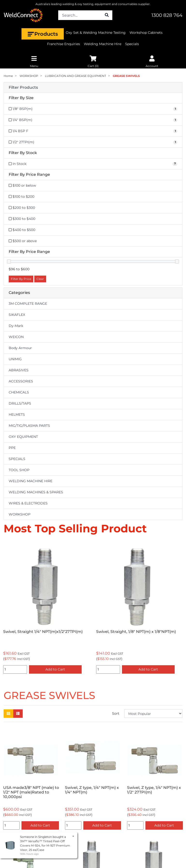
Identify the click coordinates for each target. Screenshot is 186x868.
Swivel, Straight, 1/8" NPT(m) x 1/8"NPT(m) (136, 632)
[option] (46, 608)
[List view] (18, 714)
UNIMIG (15, 359)
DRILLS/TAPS (20, 403)
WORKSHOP (20, 514)
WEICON (16, 337)
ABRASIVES (19, 370)
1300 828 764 (167, 15)
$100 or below (22, 185)
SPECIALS (17, 459)
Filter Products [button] (23, 88)
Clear (40, 279)
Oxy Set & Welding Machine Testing (96, 33)
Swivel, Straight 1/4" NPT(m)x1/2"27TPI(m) (43, 632)
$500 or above (23, 241)
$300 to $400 (22, 219)
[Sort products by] (153, 714)
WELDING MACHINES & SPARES (36, 492)
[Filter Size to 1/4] (93, 120)
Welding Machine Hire (103, 44)
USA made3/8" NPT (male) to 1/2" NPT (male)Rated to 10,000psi (31, 792)
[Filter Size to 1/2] (93, 142)
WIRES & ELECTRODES (28, 503)
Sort (116, 713)
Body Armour (20, 348)
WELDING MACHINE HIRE (31, 481)
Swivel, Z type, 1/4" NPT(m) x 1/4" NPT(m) (92, 790)
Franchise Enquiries (64, 44)
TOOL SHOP (19, 470)
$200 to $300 (22, 208)
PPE (12, 448)
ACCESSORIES (21, 381)
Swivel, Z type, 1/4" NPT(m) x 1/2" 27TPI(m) (154, 790)
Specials (132, 44)
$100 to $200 (21, 197)
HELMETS (17, 414)
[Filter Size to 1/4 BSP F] (93, 131)
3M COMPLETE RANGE (28, 304)
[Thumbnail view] (8, 714)
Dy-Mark (16, 326)
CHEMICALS (19, 392)
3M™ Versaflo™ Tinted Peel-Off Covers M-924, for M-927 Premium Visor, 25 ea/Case (45, 845)
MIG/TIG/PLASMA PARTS (29, 426)
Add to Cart (55, 669)
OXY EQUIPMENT (23, 437)
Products (43, 34)
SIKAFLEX (17, 315)
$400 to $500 (22, 230)
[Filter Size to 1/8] (93, 109)
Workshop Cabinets (146, 33)
